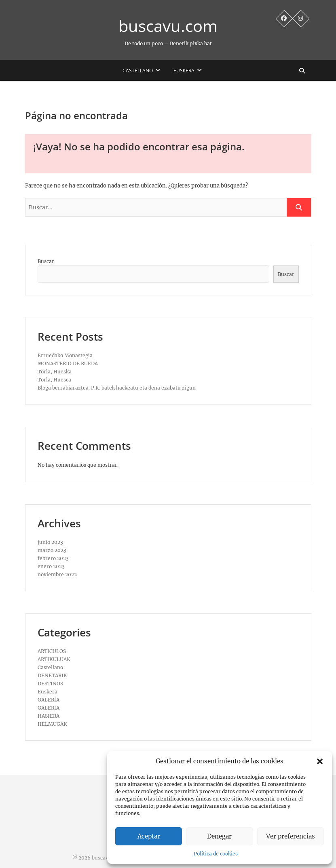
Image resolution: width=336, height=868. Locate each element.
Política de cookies (216, 854)
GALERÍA (49, 700)
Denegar (219, 836)
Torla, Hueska (55, 372)
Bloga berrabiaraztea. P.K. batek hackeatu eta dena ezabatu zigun (117, 388)
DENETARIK (52, 675)
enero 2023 (51, 566)
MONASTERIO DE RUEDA (68, 363)
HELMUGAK (52, 724)
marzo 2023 (52, 550)
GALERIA (49, 708)
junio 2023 (50, 542)
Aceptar (149, 836)
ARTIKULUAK (54, 659)
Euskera (184, 71)
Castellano (138, 71)
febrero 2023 (53, 558)
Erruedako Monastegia (65, 355)
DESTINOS (50, 684)
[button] (320, 761)
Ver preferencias (291, 836)
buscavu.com (168, 26)
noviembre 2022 (57, 574)
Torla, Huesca (54, 380)
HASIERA (49, 716)
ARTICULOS (52, 651)
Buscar (46, 261)
